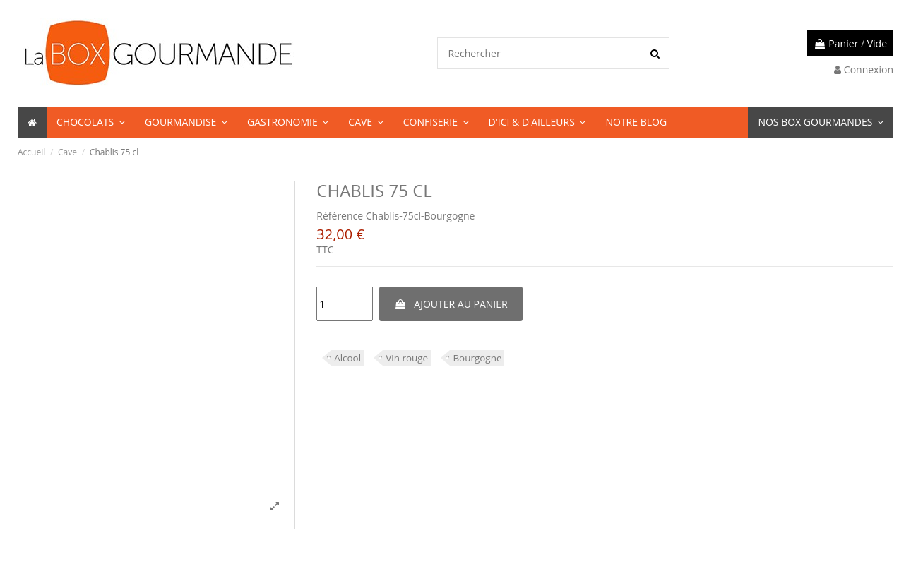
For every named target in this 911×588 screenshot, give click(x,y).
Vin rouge (409, 358)
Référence (340, 216)
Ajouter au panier (451, 304)
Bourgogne (481, 358)
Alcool (348, 358)
